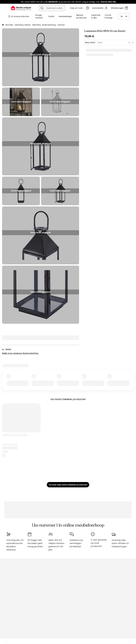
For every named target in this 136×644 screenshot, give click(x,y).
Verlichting (36, 25)
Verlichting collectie (23, 25)
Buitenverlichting (49, 25)
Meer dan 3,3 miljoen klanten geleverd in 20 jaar (56, 545)
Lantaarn (61, 25)
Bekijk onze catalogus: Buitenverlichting (20, 353)
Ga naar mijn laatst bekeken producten (68, 485)
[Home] (3, 25)
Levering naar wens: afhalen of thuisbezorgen (120, 543)
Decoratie (9, 25)
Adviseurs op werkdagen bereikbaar (76, 543)
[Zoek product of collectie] (42, 8)
